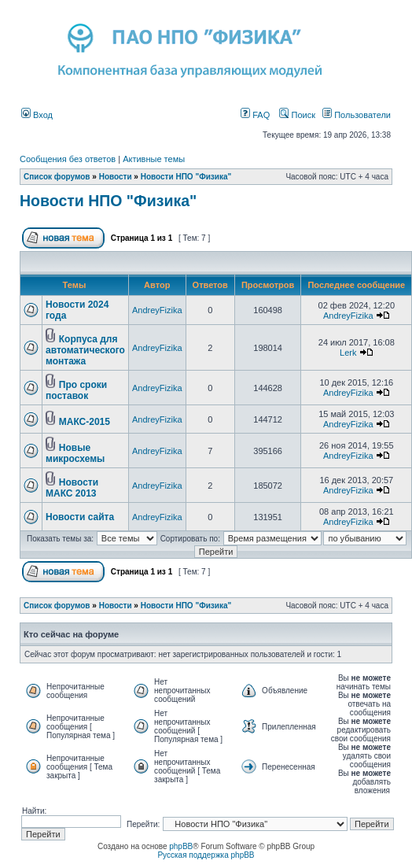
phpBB (181, 846)
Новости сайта (80, 517)
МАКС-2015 (85, 422)
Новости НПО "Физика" (186, 177)
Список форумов (57, 177)
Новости (116, 177)
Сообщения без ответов (68, 159)
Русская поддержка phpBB (206, 855)
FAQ (255, 115)
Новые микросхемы (75, 453)
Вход (37, 115)
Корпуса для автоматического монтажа (85, 350)
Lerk (348, 353)
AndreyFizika (157, 310)
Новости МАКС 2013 (72, 488)
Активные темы (154, 159)
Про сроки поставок (76, 390)
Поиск (297, 115)
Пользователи (357, 115)
